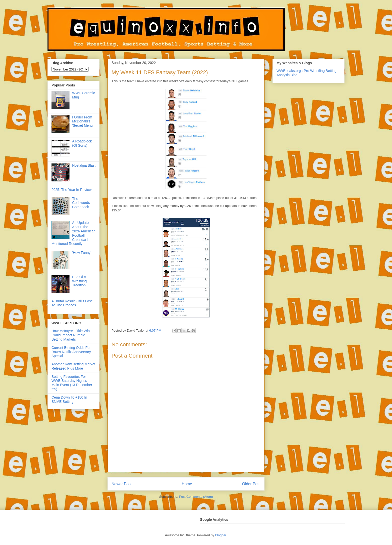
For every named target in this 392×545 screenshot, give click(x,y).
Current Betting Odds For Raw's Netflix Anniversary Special (71, 352)
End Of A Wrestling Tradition (79, 281)
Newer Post (122, 484)
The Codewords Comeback (81, 203)
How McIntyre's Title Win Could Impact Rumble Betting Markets (71, 335)
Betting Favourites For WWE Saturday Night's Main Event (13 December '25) (72, 383)
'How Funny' (82, 253)
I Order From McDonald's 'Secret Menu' (83, 121)
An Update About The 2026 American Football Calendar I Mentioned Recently (73, 233)
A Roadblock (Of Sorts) (82, 143)
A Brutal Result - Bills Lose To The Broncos (72, 303)
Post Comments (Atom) (196, 497)
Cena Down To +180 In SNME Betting (69, 399)
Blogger (220, 535)
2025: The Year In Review (71, 190)
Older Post (251, 484)
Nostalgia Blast (84, 165)
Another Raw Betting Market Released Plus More (73, 366)
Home (187, 484)
